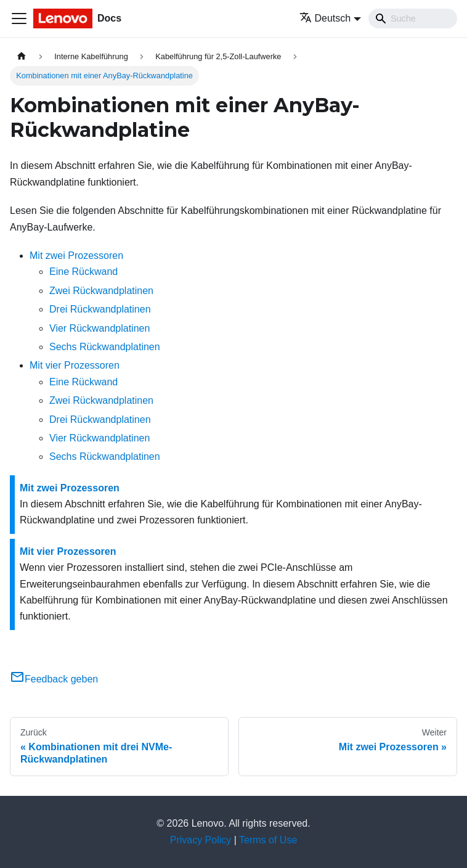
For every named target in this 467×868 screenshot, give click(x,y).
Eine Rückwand (83, 272)
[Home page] (22, 56)
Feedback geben (54, 679)
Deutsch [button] (325, 18)
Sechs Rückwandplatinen (105, 347)
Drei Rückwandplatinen (100, 309)
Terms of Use (268, 840)
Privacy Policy (201, 840)
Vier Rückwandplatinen (99, 328)
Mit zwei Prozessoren (76, 256)
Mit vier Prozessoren (75, 365)
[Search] (413, 18)
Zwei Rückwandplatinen (101, 291)
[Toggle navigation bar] (19, 18)
